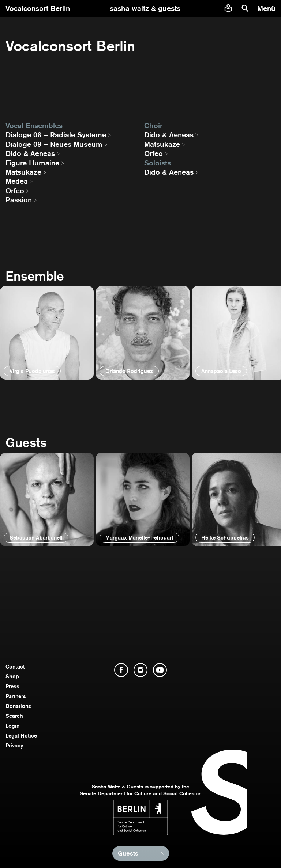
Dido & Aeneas (30, 153)
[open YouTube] (160, 670)
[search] (245, 8)
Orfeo (15, 191)
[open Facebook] (121, 670)
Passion (19, 200)
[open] (47, 333)
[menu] (267, 8)
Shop (12, 676)
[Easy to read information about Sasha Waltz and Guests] (228, 8)
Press (12, 686)
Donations (18, 706)
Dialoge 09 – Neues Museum (54, 144)
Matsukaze (23, 172)
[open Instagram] (140, 670)
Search (14, 716)
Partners (16, 696)
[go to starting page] (145, 8)
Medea (17, 181)
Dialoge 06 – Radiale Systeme (56, 135)
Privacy (14, 745)
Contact (15, 667)
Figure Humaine (32, 163)
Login (12, 726)
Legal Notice (21, 736)
